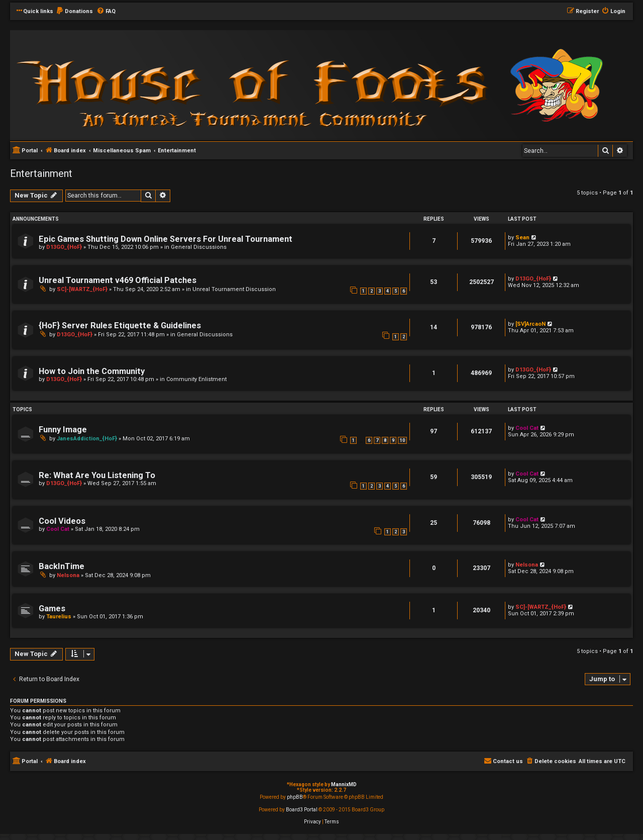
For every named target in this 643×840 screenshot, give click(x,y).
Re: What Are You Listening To (97, 475)
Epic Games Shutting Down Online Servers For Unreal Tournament (166, 239)
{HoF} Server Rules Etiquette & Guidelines (120, 325)
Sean (522, 238)
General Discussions (199, 247)
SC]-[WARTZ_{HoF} (82, 289)
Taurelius (59, 617)
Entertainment (41, 173)
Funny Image (63, 430)
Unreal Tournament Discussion (234, 289)
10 (402, 440)
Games (52, 609)
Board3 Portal (302, 810)
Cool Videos (62, 521)
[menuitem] (74, 12)
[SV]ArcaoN (530, 324)
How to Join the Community (92, 371)
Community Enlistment (196, 379)
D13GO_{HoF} (64, 247)
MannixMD (344, 784)
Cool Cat (527, 428)
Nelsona (68, 575)
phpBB (295, 797)
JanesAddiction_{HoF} (87, 439)
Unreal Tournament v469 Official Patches (118, 280)
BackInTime (62, 566)
